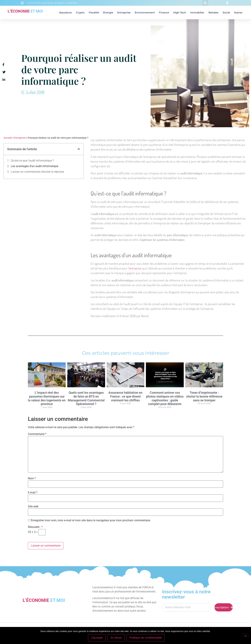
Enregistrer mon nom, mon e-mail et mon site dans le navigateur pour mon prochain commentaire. (91, 520)
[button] (205, 3)
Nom (32, 478)
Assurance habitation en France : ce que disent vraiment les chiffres (125, 396)
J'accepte (97, 638)
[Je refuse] (245, 635)
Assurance (65, 13)
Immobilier (197, 13)
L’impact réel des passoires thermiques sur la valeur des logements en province (47, 398)
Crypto (80, 13)
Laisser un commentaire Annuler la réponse (37, 172)
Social (226, 13)
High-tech (180, 13)
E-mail (33, 493)
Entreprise (124, 13)
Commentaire (37, 434)
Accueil (8, 138)
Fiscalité (94, 13)
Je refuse (116, 638)
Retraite (213, 13)
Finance (164, 13)
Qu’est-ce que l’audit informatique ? (32, 161)
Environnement (145, 13)
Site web (33, 506)
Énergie (108, 13)
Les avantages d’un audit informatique (35, 166)
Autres (238, 13)
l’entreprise (135, 268)
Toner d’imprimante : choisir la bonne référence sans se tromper (204, 396)
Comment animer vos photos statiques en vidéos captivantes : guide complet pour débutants (165, 398)
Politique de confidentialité (146, 638)
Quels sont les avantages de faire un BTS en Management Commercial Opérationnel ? (86, 398)
